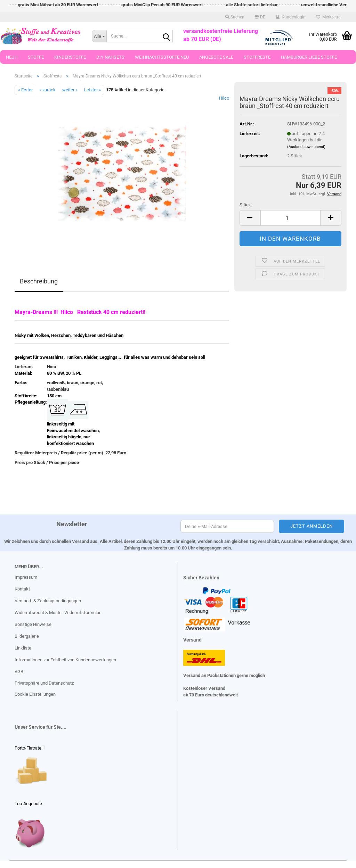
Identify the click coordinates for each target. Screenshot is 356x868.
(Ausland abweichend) (306, 147)
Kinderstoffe (70, 59)
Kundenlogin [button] (291, 19)
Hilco (224, 98)
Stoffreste (257, 59)
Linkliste (23, 648)
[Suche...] (99, 38)
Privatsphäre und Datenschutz (44, 683)
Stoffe (36, 59)
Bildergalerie (27, 636)
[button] (260, 19)
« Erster (25, 90)
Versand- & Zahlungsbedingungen (48, 601)
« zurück (47, 90)
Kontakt (22, 589)
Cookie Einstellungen (35, 694)
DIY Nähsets (110, 59)
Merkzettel (329, 19)
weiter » (70, 90)
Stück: (246, 205)
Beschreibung (39, 281)
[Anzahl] (290, 218)
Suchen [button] (235, 19)
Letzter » (92, 90)
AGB (19, 672)
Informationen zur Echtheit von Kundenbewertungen (65, 660)
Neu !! (12, 59)
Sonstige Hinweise (33, 624)
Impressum (26, 577)
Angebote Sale (216, 59)
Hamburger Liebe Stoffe (309, 59)
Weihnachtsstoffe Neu (162, 59)
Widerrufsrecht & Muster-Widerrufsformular (58, 613)
